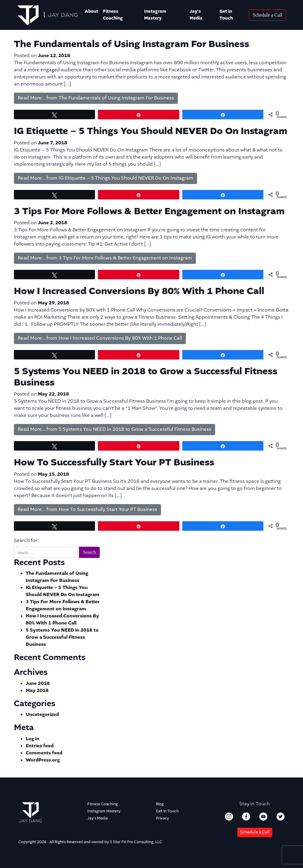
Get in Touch (226, 15)
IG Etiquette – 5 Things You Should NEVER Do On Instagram (151, 131)
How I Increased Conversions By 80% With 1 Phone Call (139, 291)
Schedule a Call (255, 832)
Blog (160, 804)
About (91, 12)
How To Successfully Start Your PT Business (114, 463)
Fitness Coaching (103, 804)
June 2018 (38, 684)
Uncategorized (42, 715)
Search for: (26, 541)
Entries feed (40, 746)
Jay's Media (196, 15)
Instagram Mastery (155, 15)
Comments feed (44, 753)
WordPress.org (43, 760)
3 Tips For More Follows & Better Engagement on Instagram (149, 212)
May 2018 (37, 691)
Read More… (96, 98)
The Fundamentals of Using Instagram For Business (132, 44)
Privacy (162, 818)
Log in (33, 739)
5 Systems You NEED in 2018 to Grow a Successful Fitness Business (146, 377)
